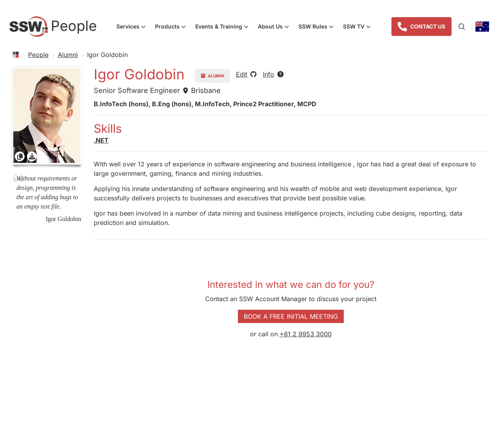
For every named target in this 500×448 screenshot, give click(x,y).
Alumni (68, 55)
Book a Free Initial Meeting (291, 316)
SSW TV (359, 27)
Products (173, 27)
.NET (101, 140)
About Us (276, 27)
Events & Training (224, 27)
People (38, 55)
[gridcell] (47, 117)
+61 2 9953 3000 (306, 334)
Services (133, 27)
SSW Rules (318, 27)
